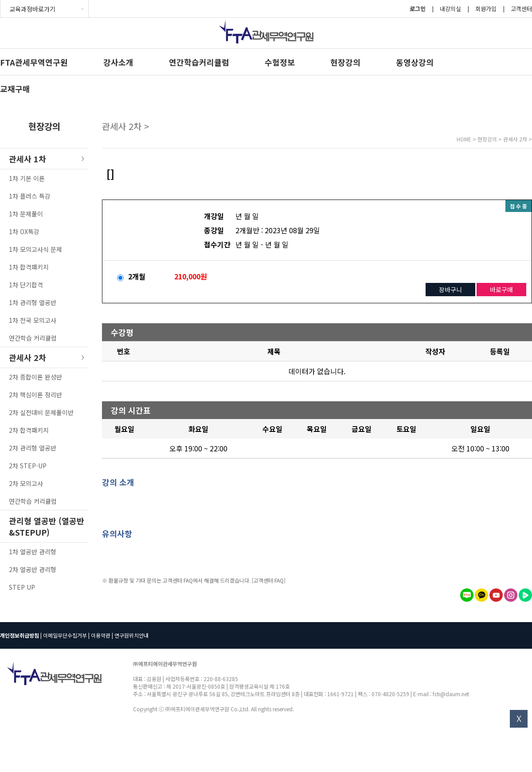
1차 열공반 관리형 (33, 552)
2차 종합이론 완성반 (35, 377)
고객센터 (521, 9)
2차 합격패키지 (29, 430)
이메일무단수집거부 (65, 635)
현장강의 (345, 62)
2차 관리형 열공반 (33, 448)
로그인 (418, 9)
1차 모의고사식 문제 (35, 249)
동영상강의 (415, 62)
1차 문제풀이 (26, 214)
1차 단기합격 (26, 285)
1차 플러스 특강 (30, 196)
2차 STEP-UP (28, 466)
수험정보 (280, 62)
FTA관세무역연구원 (34, 62)
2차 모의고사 (26, 483)
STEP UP (22, 587)
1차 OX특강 (24, 231)
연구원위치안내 (131, 635)
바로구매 (501, 290)
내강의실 (450, 9)
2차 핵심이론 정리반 (35, 395)
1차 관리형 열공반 (33, 302)
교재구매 (15, 89)
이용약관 (101, 635)
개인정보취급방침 (20, 635)
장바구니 (450, 290)
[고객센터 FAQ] (269, 580)
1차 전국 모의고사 (33, 320)
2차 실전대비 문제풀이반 (41, 412)
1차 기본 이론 (27, 178)
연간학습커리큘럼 (199, 62)
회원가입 (486, 9)
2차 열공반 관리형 (33, 569)
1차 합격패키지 (29, 267)
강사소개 (118, 62)
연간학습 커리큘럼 (33, 338)
